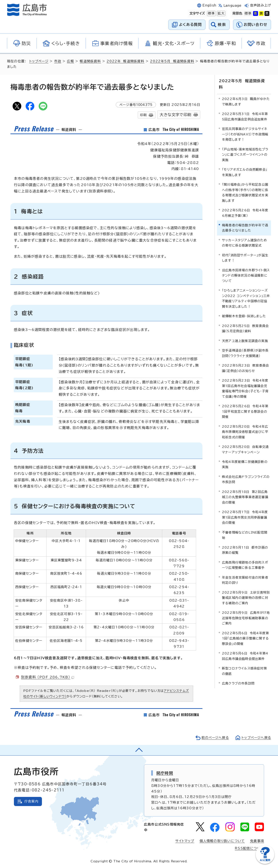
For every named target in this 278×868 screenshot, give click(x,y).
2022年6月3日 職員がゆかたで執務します (246, 95)
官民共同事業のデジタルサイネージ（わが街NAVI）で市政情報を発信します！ (245, 128)
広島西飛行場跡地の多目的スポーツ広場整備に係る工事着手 (245, 558)
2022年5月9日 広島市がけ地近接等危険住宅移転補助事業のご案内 (246, 611)
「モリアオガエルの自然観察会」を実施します (245, 165)
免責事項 (257, 841)
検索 (222, 24)
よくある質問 (190, 24)
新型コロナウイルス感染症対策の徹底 (244, 664)
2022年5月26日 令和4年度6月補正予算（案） (245, 206)
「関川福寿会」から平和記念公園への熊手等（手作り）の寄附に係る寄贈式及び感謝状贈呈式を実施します (245, 186)
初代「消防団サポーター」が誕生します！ (245, 251)
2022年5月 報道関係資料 (173, 61)
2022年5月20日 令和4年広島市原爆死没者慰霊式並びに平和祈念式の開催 (245, 425)
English (209, 5)
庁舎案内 (31, 801)
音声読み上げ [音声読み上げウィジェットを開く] (261, 5)
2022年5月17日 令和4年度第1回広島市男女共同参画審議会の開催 (245, 511)
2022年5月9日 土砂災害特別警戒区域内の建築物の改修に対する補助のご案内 (246, 591)
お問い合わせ (256, 24)
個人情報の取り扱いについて (222, 841)
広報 (71, 61)
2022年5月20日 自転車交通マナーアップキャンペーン (245, 443)
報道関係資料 (91, 61)
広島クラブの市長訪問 (238, 677)
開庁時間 (165, 773)
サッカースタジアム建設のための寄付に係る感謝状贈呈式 (244, 236)
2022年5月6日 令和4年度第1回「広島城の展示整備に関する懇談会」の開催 (245, 632)
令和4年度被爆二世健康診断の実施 (245, 458)
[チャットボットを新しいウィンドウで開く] (265, 863)
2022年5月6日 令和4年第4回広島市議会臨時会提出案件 (245, 649)
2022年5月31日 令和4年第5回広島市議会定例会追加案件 (245, 110)
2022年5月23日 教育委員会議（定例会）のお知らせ (245, 361)
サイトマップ (185, 841)
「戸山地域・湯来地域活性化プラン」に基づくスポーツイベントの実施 (245, 148)
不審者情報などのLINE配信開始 (245, 528)
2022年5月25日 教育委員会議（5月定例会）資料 (245, 322)
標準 (211, 13)
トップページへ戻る (256, 738)
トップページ (39, 61)
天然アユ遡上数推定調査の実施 (245, 334)
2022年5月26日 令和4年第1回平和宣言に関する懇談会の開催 (245, 405)
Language (232, 6)
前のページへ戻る (214, 738)
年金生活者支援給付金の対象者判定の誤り (245, 573)
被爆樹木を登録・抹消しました (244, 310)
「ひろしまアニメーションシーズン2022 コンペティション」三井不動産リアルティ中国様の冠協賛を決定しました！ (246, 292)
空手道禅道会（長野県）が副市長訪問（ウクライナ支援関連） (245, 346)
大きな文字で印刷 (175, 115)
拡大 (221, 13)
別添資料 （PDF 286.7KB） (48, 677)
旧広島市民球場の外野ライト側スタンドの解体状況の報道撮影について (246, 269)
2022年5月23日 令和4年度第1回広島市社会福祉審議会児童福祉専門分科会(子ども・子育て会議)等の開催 (245, 382)
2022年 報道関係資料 (126, 61)
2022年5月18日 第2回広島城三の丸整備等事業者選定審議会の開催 (245, 490)
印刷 (143, 115)
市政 (58, 61)
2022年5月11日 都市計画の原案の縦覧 (245, 543)
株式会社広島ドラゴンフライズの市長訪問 (246, 473)
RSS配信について (249, 848)
